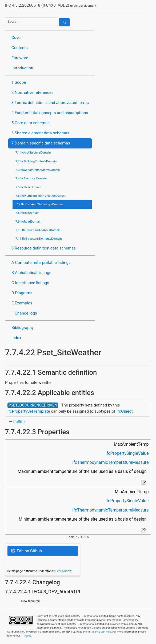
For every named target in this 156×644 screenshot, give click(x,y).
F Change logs (24, 313)
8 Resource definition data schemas (44, 248)
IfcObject (125, 411)
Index (16, 338)
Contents (20, 48)
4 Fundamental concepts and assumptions (50, 113)
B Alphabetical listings (31, 273)
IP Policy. (26, 636)
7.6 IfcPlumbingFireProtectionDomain (41, 196)
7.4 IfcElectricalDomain (31, 178)
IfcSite (19, 422)
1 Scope (19, 82)
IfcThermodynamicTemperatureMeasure (110, 462)
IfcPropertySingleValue (127, 453)
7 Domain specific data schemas (41, 143)
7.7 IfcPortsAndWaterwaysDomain (39, 204)
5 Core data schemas (31, 123)
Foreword (20, 58)
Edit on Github (27, 551)
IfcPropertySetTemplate (29, 411)
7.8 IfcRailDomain (27, 213)
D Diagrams (22, 293)
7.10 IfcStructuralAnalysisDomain (38, 230)
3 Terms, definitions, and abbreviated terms (50, 103)
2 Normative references (33, 92)
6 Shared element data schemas (40, 133)
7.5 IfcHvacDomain (28, 187)
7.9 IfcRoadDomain (28, 222)
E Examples (22, 303)
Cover (17, 38)
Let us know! (64, 571)
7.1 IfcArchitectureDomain (33, 152)
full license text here (99, 632)
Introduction (22, 68)
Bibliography (23, 328)
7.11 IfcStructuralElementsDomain (39, 239)
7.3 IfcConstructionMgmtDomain (38, 170)
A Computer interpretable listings (41, 263)
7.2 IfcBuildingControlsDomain (36, 161)
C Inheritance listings (30, 283)
